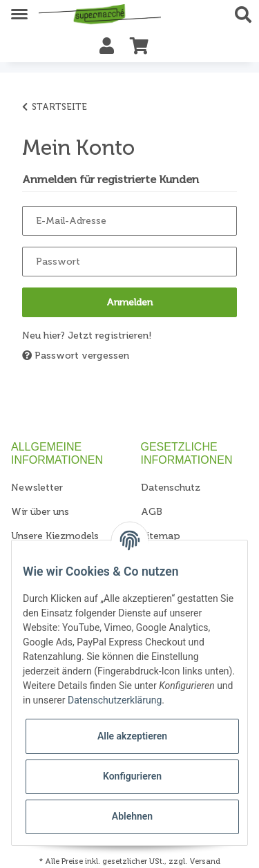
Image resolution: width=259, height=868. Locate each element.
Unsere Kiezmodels (55, 536)
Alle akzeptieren (132, 736)
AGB (152, 512)
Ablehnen (132, 816)
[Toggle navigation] (19, 9)
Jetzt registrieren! (110, 336)
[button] (247, 15)
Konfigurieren (132, 776)
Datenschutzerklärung (115, 700)
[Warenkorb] (139, 46)
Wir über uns (40, 512)
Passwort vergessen (76, 356)
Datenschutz (171, 488)
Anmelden (129, 302)
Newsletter (37, 488)
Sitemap (161, 536)
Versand (205, 861)
